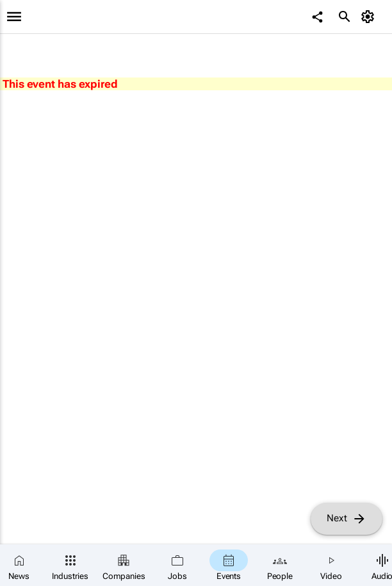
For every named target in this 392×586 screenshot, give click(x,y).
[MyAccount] (370, 17)
